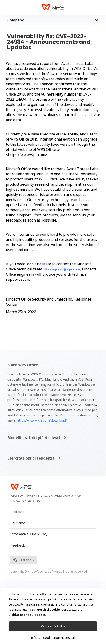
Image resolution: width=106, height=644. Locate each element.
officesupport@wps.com (61, 269)
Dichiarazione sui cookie (27, 615)
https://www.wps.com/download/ (42, 420)
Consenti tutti (53, 626)
